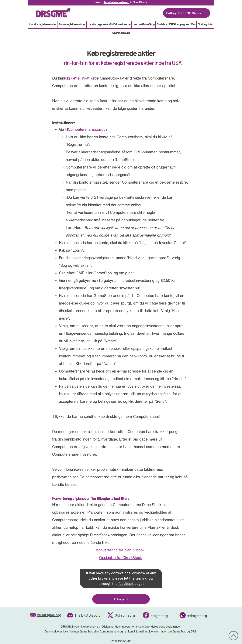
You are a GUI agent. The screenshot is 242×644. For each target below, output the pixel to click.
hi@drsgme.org (49, 615)
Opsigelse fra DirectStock (120, 558)
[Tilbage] (121, 599)
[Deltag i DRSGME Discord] (187, 13)
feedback (126, 583)
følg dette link (75, 78)
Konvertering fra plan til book (120, 550)
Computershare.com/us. (88, 129)
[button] (162, 24)
